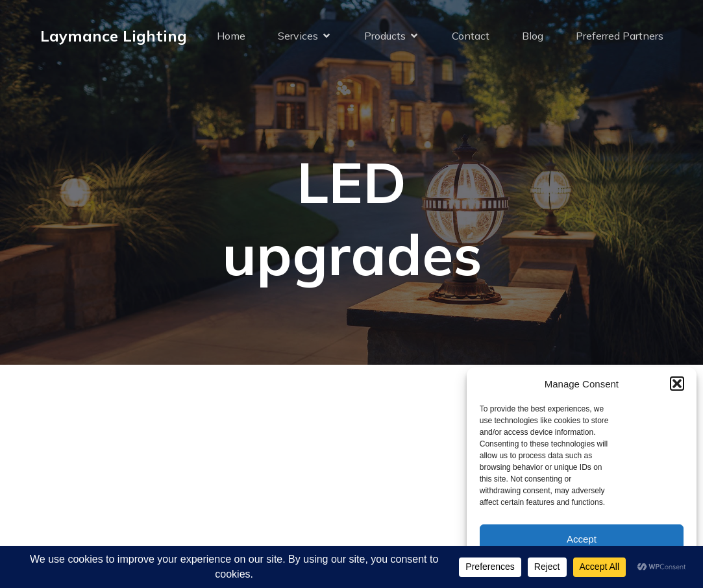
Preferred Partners (620, 36)
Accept (582, 539)
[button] (677, 384)
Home (231, 36)
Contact (471, 36)
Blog (533, 36)
